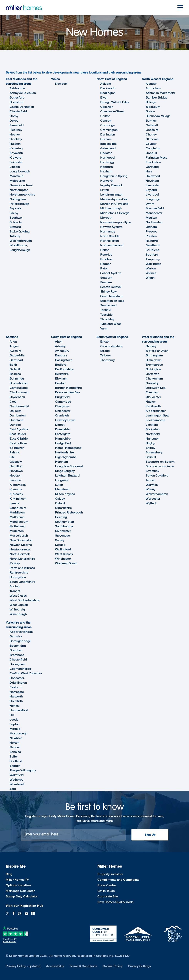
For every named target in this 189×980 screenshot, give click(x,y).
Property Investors (110, 874)
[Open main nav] (180, 8)
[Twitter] (8, 915)
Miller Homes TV (17, 880)
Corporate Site (108, 896)
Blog (9, 874)
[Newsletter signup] (73, 835)
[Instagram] (20, 915)
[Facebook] (14, 915)
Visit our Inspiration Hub (25, 906)
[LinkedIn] (33, 915)
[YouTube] (26, 915)
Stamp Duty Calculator (22, 896)
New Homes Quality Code (115, 902)
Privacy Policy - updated (23, 966)
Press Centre (107, 885)
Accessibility (55, 966)
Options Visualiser (18, 885)
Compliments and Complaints (118, 880)
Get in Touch (106, 891)
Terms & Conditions (83, 966)
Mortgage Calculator (20, 891)
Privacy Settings (139, 966)
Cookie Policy (112, 966)
